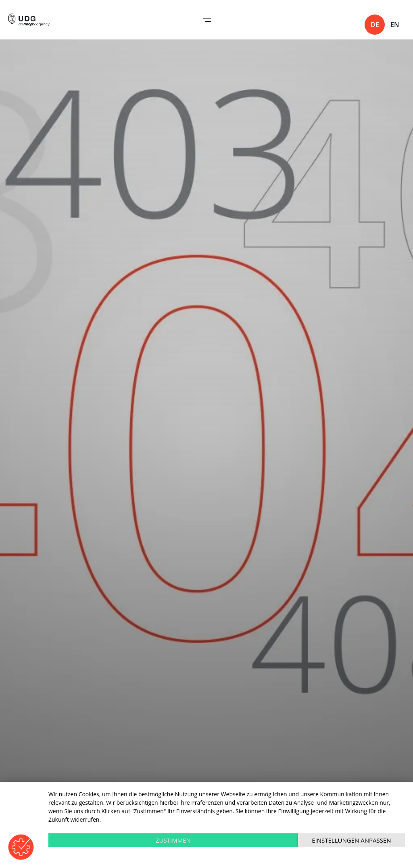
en (395, 25)
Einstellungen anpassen (351, 840)
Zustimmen (173, 840)
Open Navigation (207, 20)
